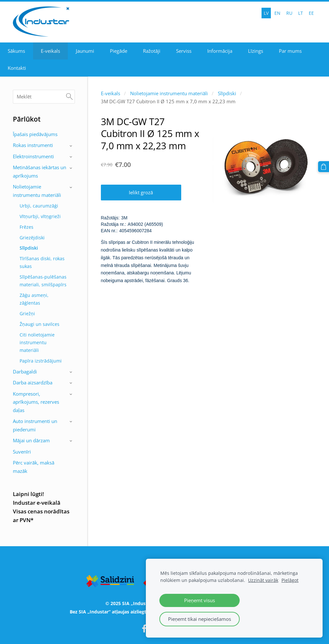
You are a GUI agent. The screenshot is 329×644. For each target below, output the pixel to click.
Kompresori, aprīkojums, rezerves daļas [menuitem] (36, 402)
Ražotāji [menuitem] (152, 51)
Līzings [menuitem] (256, 51)
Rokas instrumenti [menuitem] (33, 145)
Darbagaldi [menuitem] (25, 372)
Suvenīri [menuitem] (22, 452)
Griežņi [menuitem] (27, 313)
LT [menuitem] (301, 13)
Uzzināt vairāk (263, 580)
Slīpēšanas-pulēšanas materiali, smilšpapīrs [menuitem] (43, 281)
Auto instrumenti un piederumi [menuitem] (35, 425)
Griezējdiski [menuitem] (32, 238)
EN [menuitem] (277, 13)
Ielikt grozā (141, 192)
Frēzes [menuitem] (27, 227)
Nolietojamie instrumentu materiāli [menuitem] (37, 191)
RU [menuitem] (289, 13)
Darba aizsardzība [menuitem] (33, 382)
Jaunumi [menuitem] (85, 51)
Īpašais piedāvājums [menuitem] (35, 134)
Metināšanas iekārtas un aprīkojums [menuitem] (40, 171)
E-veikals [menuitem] (50, 51)
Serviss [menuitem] (184, 51)
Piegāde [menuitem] (119, 51)
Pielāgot (290, 580)
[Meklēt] (44, 97)
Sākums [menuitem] (16, 51)
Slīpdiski (227, 93)
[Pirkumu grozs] (324, 167)
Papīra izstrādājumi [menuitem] (41, 361)
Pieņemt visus (200, 600)
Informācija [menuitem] (220, 51)
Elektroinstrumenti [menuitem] (33, 156)
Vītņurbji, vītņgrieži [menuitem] (40, 216)
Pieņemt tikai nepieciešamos (200, 619)
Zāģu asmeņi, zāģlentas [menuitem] (34, 299)
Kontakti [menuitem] (17, 68)
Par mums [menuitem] (290, 51)
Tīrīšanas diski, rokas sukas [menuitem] (42, 262)
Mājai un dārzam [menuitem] (31, 440)
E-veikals (111, 93)
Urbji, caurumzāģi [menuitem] (39, 206)
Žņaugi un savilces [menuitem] (40, 324)
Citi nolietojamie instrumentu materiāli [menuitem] (37, 342)
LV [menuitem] (266, 13)
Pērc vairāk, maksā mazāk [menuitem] (34, 467)
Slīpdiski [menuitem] (29, 248)
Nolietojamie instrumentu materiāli (169, 93)
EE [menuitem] (311, 13)
